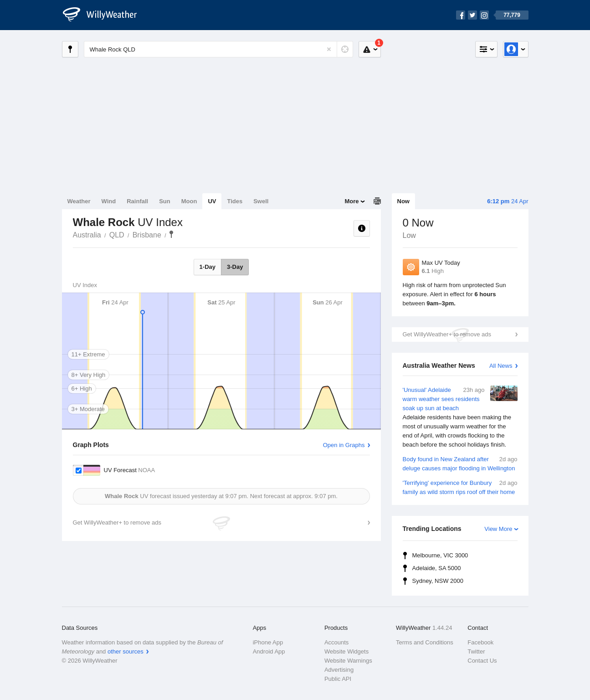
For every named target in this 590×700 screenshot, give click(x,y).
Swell (261, 201)
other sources (126, 651)
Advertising (339, 670)
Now (403, 201)
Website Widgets (346, 651)
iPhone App (268, 642)
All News (501, 366)
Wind (109, 201)
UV (212, 201)
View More (498, 529)
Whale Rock (171, 234)
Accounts (336, 642)
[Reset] (329, 49)
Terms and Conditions (425, 642)
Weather (79, 201)
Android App (269, 651)
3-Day (235, 267)
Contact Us (482, 661)
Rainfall (137, 201)
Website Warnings (348, 661)
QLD (117, 235)
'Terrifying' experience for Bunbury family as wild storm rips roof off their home (460, 487)
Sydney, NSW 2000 (438, 581)
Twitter (476, 651)
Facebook (480, 642)
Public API (338, 679)
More (351, 201)
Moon (189, 201)
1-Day (208, 267)
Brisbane (147, 235)
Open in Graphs (344, 445)
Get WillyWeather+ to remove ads (447, 334)
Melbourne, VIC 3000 (440, 555)
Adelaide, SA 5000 (437, 568)
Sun (165, 201)
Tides (235, 201)
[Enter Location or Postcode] (218, 49)
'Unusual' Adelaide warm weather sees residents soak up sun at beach (460, 417)
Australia (87, 235)
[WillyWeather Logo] (105, 15)
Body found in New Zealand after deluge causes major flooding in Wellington (460, 463)
